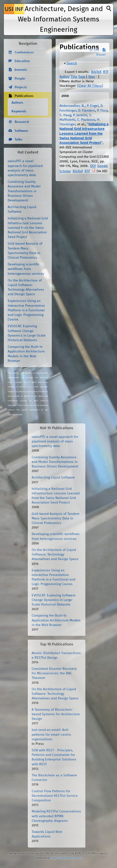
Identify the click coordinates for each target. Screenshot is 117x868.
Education (22, 61)
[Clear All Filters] (90, 86)
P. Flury (102, 111)
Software (21, 131)
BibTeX (96, 72)
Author (64, 77)
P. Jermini (80, 115)
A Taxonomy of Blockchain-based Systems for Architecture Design (56, 714)
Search (72, 63)
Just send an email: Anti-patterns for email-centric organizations (52, 734)
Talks (19, 140)
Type (82, 77)
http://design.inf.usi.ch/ (67, 858)
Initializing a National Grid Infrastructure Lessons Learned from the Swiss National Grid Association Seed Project (84, 133)
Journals (21, 70)
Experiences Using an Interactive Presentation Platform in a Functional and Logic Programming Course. (26, 310)
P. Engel (93, 106)
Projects (21, 87)
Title (74, 77)
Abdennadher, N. (72, 106)
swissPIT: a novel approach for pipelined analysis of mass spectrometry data (55, 441)
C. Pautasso (86, 120)
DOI (93, 166)
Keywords (19, 111)
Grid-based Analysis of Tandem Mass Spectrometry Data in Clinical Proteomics (56, 518)
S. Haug (65, 115)
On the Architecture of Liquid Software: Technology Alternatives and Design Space (55, 555)
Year (92, 77)
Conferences (24, 52)
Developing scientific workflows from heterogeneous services (26, 269)
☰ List (94, 50)
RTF (106, 72)
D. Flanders (87, 111)
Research (22, 122)
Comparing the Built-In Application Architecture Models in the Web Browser (56, 620)
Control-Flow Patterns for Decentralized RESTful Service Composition (55, 796)
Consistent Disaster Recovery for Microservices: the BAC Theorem (54, 673)
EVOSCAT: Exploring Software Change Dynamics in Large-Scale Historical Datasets (54, 600)
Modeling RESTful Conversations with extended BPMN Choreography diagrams (56, 816)
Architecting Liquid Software (53, 478)
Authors (17, 103)
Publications (24, 96)
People (20, 79)
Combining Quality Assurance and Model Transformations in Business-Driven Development (24, 191)
